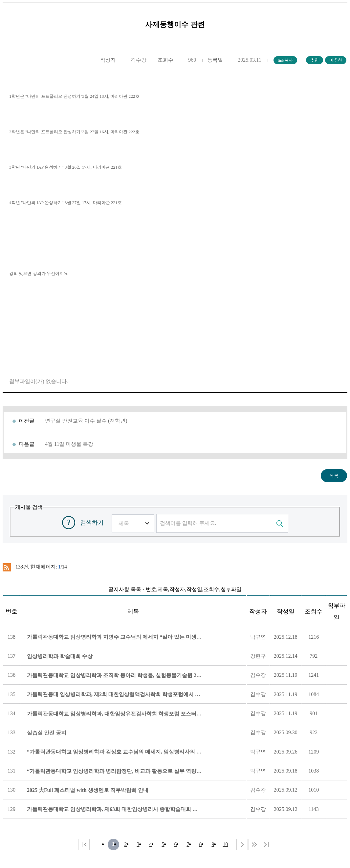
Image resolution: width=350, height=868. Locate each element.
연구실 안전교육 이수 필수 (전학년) (86, 421)
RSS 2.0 (7, 567)
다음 (254, 845)
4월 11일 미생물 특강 (69, 444)
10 (226, 844)
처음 (84, 845)
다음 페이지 (242, 845)
